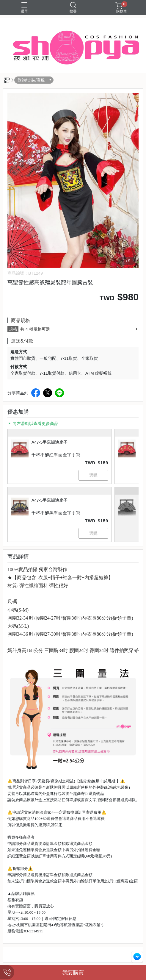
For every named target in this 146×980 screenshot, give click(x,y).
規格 (13, 329)
